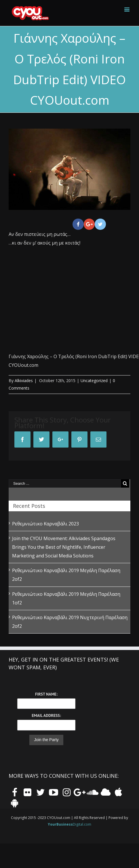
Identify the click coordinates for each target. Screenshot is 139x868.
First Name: (46, 694)
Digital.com (69, 824)
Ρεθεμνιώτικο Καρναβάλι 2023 (45, 524)
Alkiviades (24, 381)
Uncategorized (94, 381)
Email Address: (46, 715)
